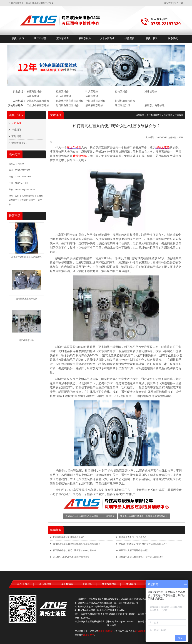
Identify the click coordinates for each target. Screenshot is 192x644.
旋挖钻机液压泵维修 (38, 101)
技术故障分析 (107, 38)
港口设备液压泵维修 (67, 105)
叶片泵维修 (92, 91)
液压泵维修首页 (154, 115)
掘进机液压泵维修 (125, 101)
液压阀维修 (33, 96)
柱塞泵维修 (62, 91)
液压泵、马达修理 (154, 105)
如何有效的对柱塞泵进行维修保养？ (83, 516)
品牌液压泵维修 (94, 105)
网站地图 (112, 625)
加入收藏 (179, 3)
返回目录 (110, 516)
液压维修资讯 (19, 143)
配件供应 (88, 584)
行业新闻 (16, 130)
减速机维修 (151, 91)
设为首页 (168, 3)
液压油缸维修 (64, 96)
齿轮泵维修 (121, 91)
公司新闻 (16, 123)
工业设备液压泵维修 (38, 105)
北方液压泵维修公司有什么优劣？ (69, 537)
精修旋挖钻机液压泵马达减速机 (26, 257)
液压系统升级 (123, 105)
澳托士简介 (152, 38)
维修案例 (129, 38)
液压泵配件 (85, 38)
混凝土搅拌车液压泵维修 (70, 101)
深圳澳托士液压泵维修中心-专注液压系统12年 (141, 557)
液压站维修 (92, 96)
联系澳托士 (174, 38)
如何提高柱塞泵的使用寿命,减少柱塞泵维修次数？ (77, 544)
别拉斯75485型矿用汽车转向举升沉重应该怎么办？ (143, 544)
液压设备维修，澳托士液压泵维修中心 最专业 (74, 550)
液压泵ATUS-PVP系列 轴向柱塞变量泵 (71, 557)
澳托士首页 (18, 38)
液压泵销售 (63, 38)
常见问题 (16, 136)
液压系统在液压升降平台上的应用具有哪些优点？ (144, 516)
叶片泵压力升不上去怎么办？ (133, 537)
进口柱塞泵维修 (26, 340)
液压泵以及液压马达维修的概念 (134, 550)
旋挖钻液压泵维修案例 (26, 299)
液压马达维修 (34, 91)
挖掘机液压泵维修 (96, 101)
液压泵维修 (40, 38)
